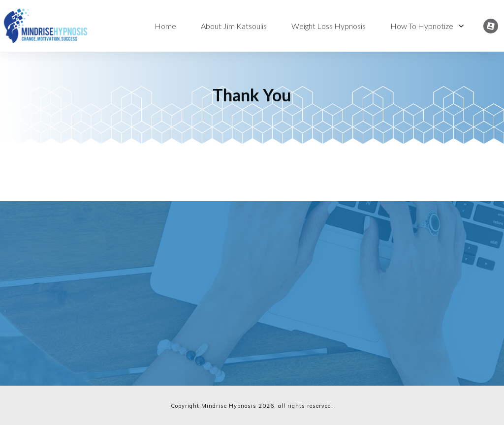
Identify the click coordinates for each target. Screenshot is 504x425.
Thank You (252, 95)
